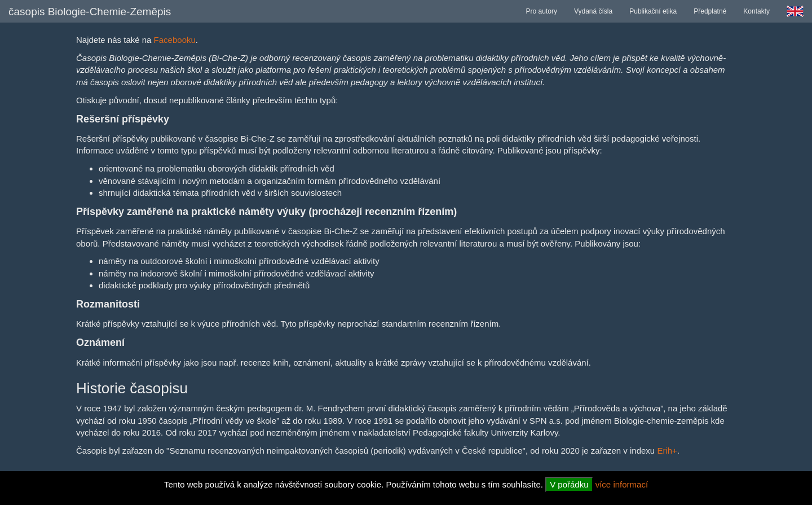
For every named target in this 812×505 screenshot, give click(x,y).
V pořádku (569, 484)
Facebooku (175, 40)
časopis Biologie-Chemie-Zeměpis (90, 12)
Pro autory (542, 11)
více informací (622, 484)
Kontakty (756, 11)
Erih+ (667, 451)
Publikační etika (653, 11)
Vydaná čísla (593, 11)
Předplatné (710, 11)
